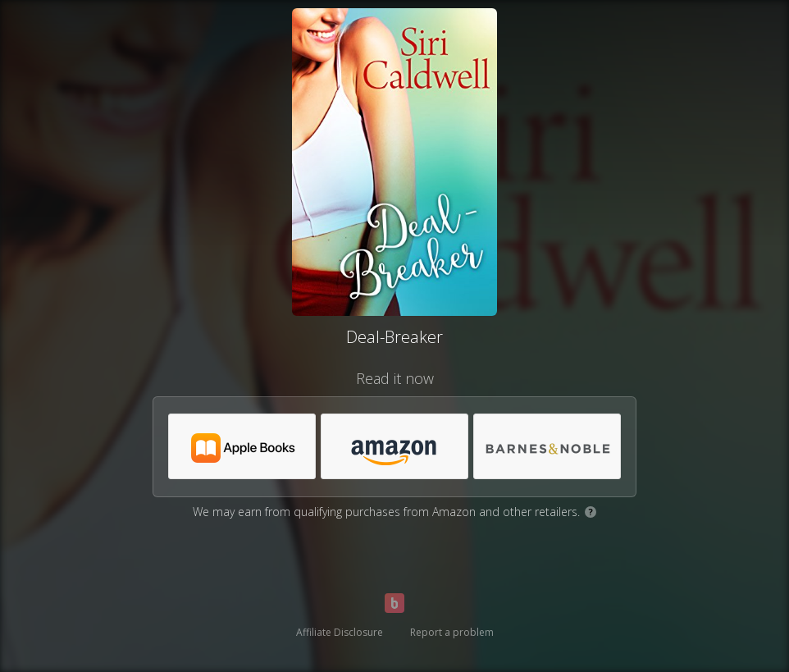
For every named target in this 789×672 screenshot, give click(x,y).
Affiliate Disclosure (340, 632)
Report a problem (452, 632)
